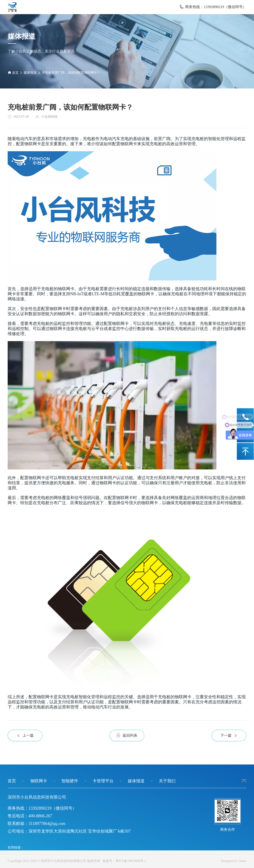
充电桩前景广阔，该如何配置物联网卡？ (71, 73)
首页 (13, 73)
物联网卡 (39, 781)
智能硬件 (70, 781)
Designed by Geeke (234, 861)
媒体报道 (30, 73)
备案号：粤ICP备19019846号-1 (123, 861)
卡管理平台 (103, 781)
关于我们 (167, 781)
